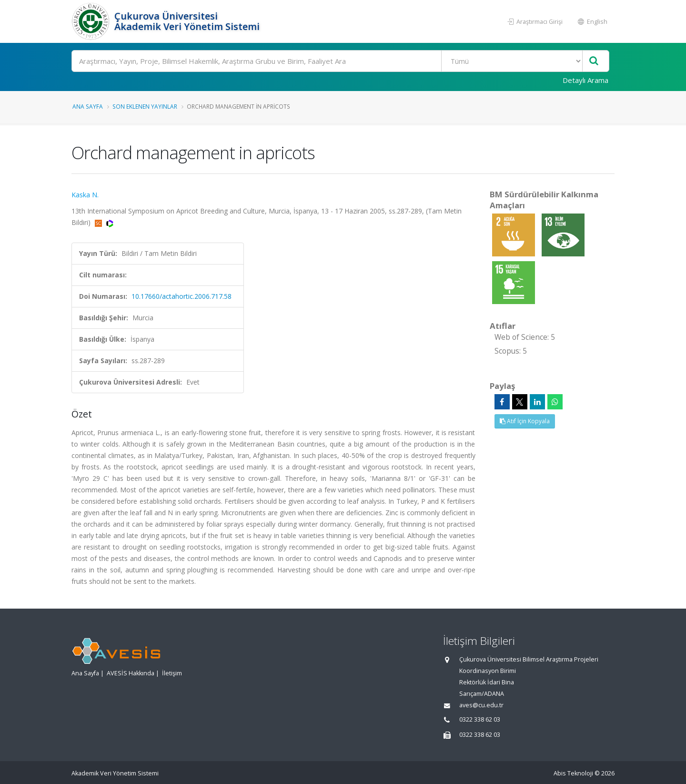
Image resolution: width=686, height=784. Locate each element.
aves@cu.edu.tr (481, 705)
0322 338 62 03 (480, 719)
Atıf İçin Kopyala (525, 421)
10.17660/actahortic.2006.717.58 (182, 296)
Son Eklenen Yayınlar (145, 106)
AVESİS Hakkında (131, 673)
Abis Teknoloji (573, 773)
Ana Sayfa (88, 106)
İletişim (172, 673)
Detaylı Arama (585, 80)
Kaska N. (85, 195)
